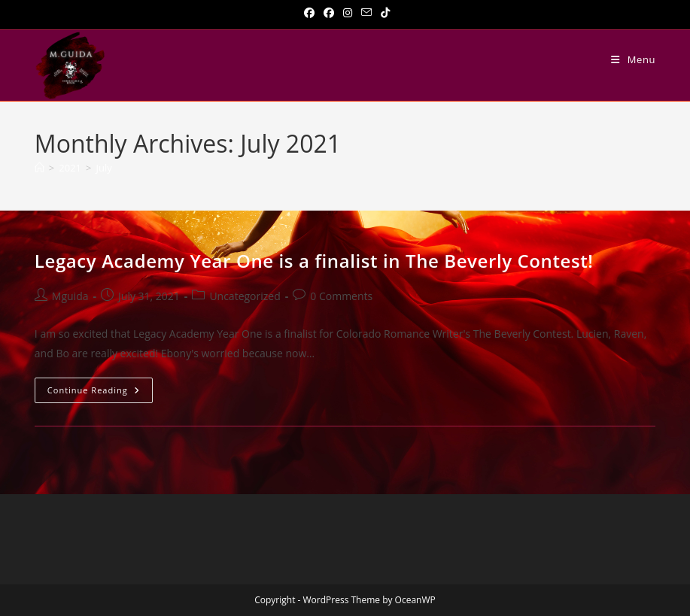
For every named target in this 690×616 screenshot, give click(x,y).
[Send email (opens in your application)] (366, 13)
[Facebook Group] (329, 13)
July (103, 168)
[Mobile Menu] (633, 59)
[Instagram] (348, 13)
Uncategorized (245, 296)
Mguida (70, 296)
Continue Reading (100, 393)
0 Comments (341, 296)
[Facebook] (309, 13)
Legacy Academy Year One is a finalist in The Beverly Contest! (314, 261)
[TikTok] (383, 13)
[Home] (40, 168)
